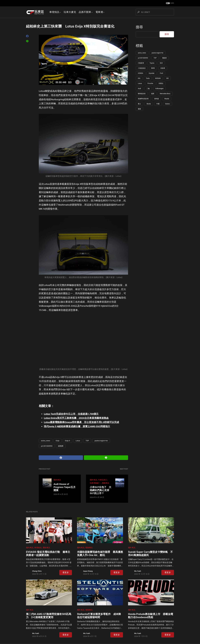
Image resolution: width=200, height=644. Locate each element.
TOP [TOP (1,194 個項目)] (155, 58)
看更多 (66, 572)
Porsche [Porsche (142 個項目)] (150, 83)
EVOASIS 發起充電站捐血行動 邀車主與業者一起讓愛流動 (48, 554)
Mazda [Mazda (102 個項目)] (167, 99)
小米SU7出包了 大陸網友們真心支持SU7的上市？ (101, 490)
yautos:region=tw (101, 441)
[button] (170, 3)
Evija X (67, 441)
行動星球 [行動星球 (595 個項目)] (141, 63)
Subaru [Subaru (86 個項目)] (167, 104)
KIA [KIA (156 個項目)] (139, 78)
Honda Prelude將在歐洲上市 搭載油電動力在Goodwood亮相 (151, 616)
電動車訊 (105, 483)
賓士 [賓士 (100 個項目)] (139, 104)
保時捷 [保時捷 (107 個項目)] (157, 99)
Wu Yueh (138, 571)
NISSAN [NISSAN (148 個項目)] (158, 78)
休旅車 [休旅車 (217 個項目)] (163, 68)
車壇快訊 (38, 548)
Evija (58, 441)
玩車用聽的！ (95, 483)
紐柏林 (61, 446)
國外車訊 (93, 480)
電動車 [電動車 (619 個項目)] (164, 58)
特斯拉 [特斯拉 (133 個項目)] (161, 83)
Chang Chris (37, 571)
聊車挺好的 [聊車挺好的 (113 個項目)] (142, 94)
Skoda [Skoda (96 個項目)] (149, 104)
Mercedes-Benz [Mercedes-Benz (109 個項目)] (165, 94)
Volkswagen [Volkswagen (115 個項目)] (159, 89)
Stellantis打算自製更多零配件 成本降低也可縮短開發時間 (99, 616)
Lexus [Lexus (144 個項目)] (140, 83)
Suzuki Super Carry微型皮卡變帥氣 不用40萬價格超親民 (150, 554)
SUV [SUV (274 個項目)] (161, 63)
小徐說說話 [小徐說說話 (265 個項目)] (142, 68)
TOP (87, 441)
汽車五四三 (103, 480)
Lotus (78, 441)
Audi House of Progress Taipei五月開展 (65, 487)
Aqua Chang (88, 571)
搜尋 (139, 27)
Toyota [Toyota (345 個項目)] (152, 63)
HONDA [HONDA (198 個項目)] (140, 73)
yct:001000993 (47, 446)
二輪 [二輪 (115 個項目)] (148, 89)
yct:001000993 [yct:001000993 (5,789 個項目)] (143, 58)
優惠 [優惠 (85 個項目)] (139, 109)
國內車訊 (57, 480)
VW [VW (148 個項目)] (167, 78)
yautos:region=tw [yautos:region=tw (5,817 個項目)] (157, 53)
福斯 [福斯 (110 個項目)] (153, 94)
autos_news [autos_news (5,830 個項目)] (142, 53)
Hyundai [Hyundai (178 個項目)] (152, 73)
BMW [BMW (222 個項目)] (153, 68)
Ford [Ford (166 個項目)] (161, 73)
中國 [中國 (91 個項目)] (158, 104)
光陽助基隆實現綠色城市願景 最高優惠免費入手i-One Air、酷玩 (100, 554)
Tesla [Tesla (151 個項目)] (148, 78)
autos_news (46, 441)
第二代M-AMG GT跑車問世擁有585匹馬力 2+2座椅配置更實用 (49, 616)
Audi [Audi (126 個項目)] (139, 89)
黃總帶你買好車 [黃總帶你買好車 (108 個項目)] (143, 99)
